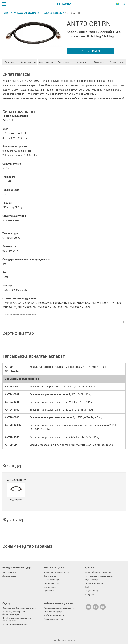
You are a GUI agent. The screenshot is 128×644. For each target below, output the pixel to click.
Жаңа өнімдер (9, 576)
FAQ (87, 587)
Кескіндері (82, 62)
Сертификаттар (46, 62)
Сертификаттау (51, 583)
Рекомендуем (90, 51)
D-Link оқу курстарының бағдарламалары (14, 613)
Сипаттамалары (29, 62)
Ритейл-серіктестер (53, 619)
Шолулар (89, 594)
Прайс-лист (49, 591)
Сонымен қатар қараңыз (117, 63)
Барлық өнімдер (10, 572)
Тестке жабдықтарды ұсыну (99, 576)
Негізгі (6, 13)
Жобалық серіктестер (54, 615)
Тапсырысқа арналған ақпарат (64, 63)
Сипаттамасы (11, 62)
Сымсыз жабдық (52, 13)
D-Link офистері (51, 580)
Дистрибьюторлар (53, 612)
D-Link (72, 640)
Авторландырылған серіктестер (59, 608)
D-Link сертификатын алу (15, 624)
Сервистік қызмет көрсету (98, 572)
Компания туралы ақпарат (56, 572)
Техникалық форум (94, 583)
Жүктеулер (99, 62)
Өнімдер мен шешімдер (26, 13)
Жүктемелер (91, 580)
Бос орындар (50, 587)
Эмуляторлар (92, 591)
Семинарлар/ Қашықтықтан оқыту (19, 608)
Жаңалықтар (50, 576)
